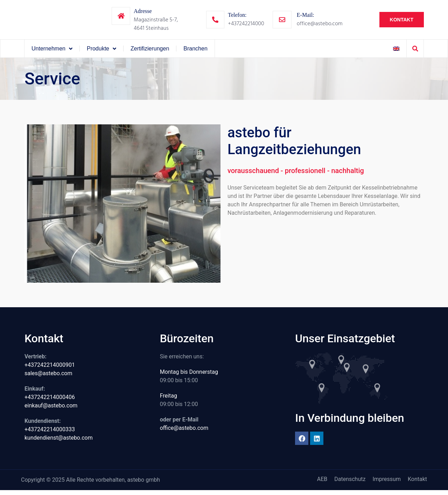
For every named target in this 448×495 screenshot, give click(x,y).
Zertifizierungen (150, 53)
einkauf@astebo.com (51, 410)
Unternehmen (52, 53)
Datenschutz (350, 484)
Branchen (195, 53)
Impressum (387, 484)
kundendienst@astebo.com (59, 442)
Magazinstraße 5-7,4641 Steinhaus (156, 26)
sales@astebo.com (48, 378)
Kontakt (417, 484)
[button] (415, 53)
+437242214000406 (50, 402)
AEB (322, 484)
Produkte (101, 53)
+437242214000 (246, 26)
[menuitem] (396, 53)
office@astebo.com (320, 26)
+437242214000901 (50, 369)
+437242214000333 (50, 434)
